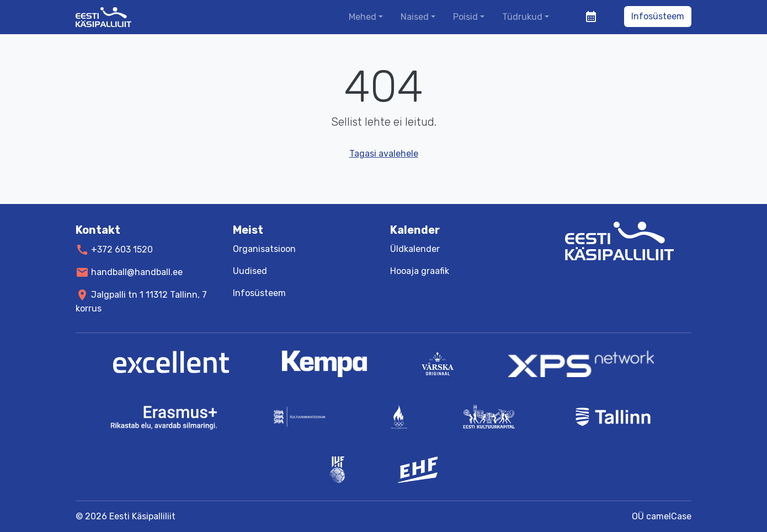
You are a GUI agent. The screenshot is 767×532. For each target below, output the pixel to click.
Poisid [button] (465, 17)
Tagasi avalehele (384, 154)
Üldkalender (415, 249)
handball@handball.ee (137, 272)
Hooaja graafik (420, 271)
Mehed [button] (363, 17)
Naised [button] (415, 17)
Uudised (250, 271)
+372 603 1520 (122, 249)
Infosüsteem (658, 16)
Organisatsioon (264, 249)
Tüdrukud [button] (522, 17)
